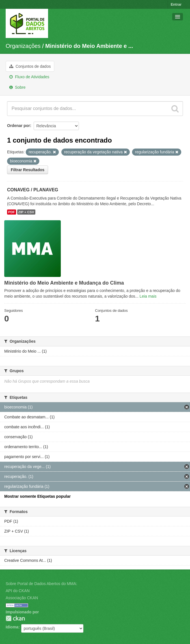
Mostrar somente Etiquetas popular (37, 496)
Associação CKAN (22, 598)
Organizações (23, 46)
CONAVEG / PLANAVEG (33, 190)
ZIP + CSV (26, 212)
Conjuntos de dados (30, 66)
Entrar (176, 4)
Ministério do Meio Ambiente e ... (89, 46)
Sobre (17, 87)
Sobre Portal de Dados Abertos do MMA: (41, 584)
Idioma (12, 627)
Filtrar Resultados (28, 170)
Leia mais (148, 296)
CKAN (15, 618)
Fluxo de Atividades (29, 77)
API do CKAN (18, 591)
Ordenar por (19, 126)
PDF (12, 212)
